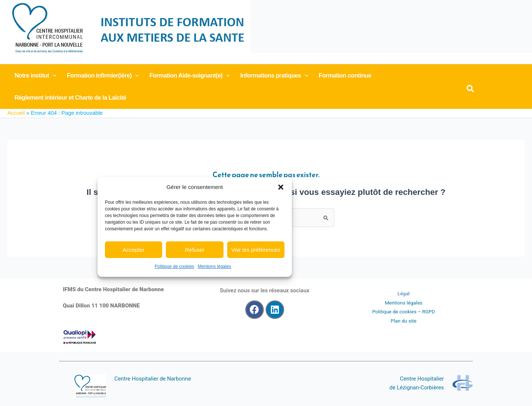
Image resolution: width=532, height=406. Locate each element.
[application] (51, 75)
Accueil (16, 113)
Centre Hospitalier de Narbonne (153, 379)
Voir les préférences (256, 250)
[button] (281, 187)
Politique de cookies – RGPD (404, 312)
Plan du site (403, 321)
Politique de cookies (175, 266)
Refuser (195, 250)
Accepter (134, 250)
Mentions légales (214, 266)
